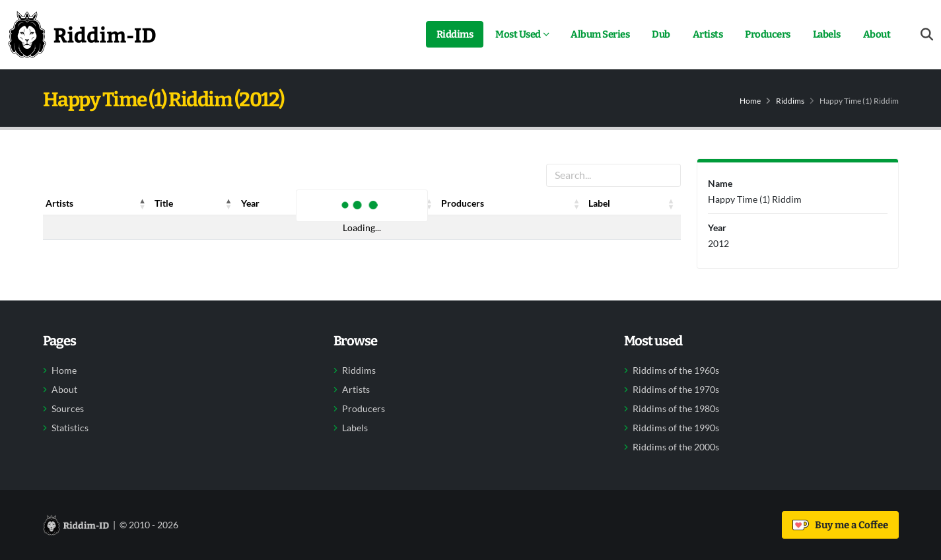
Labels (827, 34)
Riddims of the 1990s (676, 428)
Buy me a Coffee (840, 525)
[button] (143, 203)
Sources (68, 409)
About (877, 34)
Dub (661, 34)
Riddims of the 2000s (676, 447)
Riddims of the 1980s (676, 409)
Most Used (518, 34)
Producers (768, 34)
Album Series (600, 34)
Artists (708, 34)
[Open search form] (927, 35)
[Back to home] (82, 34)
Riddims (455, 34)
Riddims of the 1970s (676, 390)
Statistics (70, 428)
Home (750, 101)
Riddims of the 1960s (676, 370)
